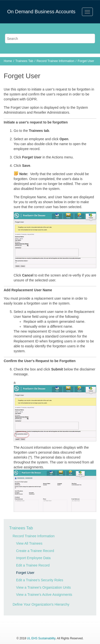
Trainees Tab (24, 61)
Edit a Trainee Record (33, 565)
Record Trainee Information (56, 61)
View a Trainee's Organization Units (43, 587)
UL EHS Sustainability (41, 638)
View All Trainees (29, 543)
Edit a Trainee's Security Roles (40, 580)
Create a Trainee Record (35, 551)
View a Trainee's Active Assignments (44, 595)
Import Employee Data (33, 558)
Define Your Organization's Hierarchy (41, 604)
